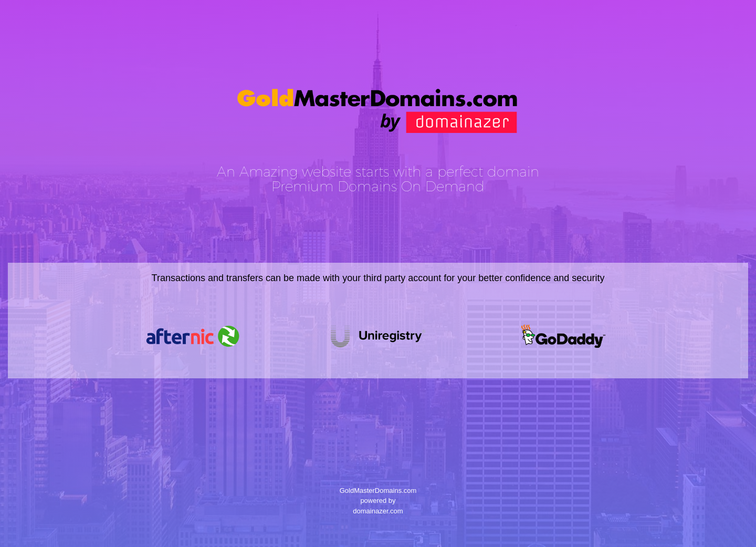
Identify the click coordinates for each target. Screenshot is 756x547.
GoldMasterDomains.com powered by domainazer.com (378, 501)
